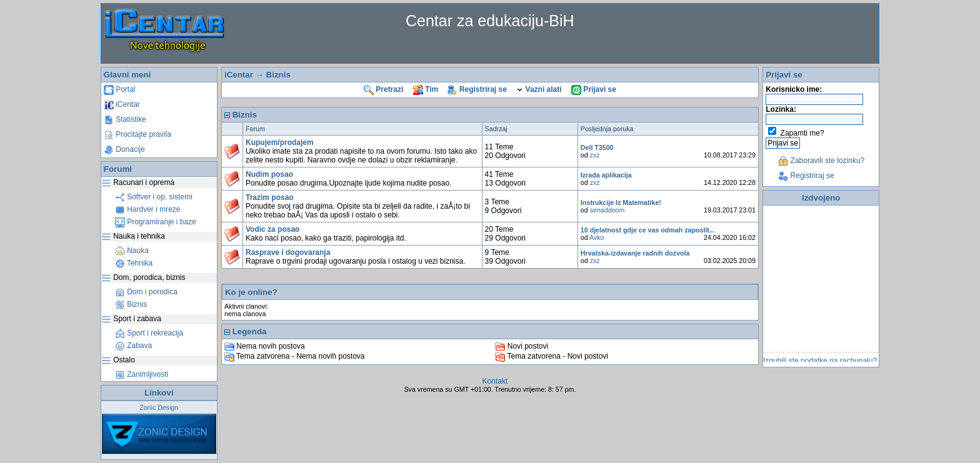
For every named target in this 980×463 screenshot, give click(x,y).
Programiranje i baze (156, 222)
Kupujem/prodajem (280, 142)
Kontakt (495, 381)
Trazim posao (270, 197)
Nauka (132, 251)
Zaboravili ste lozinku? (821, 161)
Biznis (131, 304)
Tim (426, 89)
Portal (120, 89)
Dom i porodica (146, 292)
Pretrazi (383, 89)
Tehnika (134, 263)
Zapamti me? (802, 133)
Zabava (133, 346)
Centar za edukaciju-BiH (490, 21)
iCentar (122, 104)
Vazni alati (539, 89)
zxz (595, 155)
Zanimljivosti (142, 374)
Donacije (124, 149)
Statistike (125, 119)
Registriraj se (477, 89)
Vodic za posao (272, 229)
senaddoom (607, 210)
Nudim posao (269, 174)
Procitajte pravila (137, 134)
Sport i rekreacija (149, 333)
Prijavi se (594, 89)
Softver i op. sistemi (154, 197)
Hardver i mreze (148, 209)
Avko (597, 237)
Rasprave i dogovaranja (288, 252)
